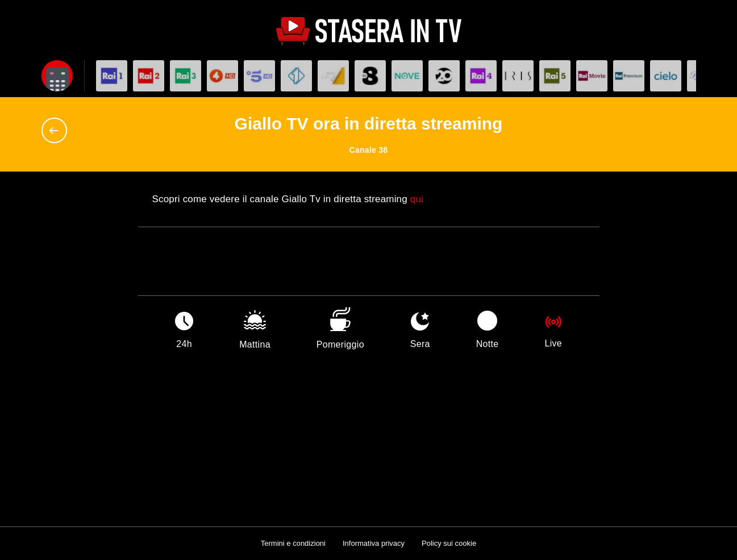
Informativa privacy (374, 543)
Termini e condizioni (293, 543)
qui (417, 199)
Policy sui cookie (449, 543)
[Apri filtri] (57, 76)
